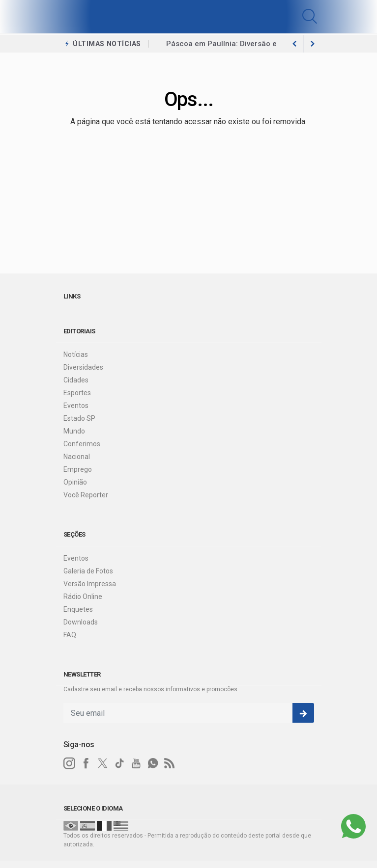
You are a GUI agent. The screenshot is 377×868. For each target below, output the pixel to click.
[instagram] (69, 763)
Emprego (78, 469)
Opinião (75, 482)
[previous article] (313, 44)
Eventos (76, 406)
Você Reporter (86, 495)
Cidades (76, 380)
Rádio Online (83, 597)
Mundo (74, 431)
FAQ (70, 635)
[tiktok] (119, 763)
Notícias (76, 354)
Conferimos (82, 444)
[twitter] (103, 763)
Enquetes (78, 609)
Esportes (77, 393)
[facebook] (86, 763)
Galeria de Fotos (88, 571)
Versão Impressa (90, 584)
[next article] (295, 44)
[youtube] (136, 763)
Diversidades (83, 367)
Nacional (77, 457)
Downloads (81, 622)
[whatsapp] (153, 763)
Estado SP (79, 418)
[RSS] (170, 763)
